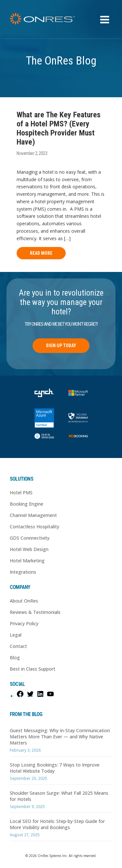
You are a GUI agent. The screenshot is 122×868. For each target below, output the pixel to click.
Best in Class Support (33, 669)
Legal (16, 635)
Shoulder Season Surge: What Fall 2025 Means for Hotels (59, 796)
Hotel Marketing (27, 561)
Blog (15, 657)
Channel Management (33, 515)
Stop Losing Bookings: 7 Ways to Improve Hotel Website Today (55, 768)
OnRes (42, 19)
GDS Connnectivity (30, 538)
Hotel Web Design (29, 549)
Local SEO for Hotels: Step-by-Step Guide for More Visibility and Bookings (57, 824)
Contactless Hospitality (34, 527)
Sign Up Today (61, 346)
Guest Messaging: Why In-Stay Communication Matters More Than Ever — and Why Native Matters (60, 737)
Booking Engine (27, 504)
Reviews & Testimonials (35, 612)
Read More (41, 253)
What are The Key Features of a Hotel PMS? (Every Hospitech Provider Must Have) (59, 128)
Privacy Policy (24, 623)
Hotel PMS (21, 493)
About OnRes (24, 601)
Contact (18, 646)
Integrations (23, 572)
